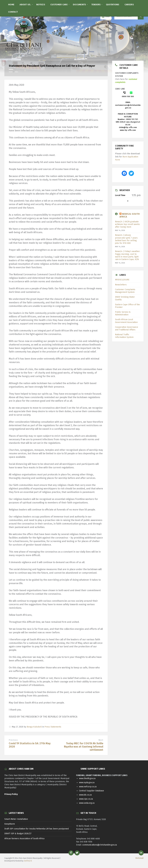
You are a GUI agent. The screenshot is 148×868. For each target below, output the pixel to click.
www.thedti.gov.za (87, 778)
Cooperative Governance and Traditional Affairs (127, 328)
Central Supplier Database (91, 791)
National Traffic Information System (124, 336)
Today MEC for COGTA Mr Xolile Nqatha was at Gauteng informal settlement (84, 747)
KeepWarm (10, 824)
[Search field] (129, 17)
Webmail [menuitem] (140, 858)
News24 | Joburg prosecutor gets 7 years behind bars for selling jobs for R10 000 (126, 239)
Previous (13, 740)
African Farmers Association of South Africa (24, 839)
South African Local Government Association (126, 321)
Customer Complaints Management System (125, 291)
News (17, 72)
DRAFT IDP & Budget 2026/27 (18, 834)
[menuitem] (11, 4)
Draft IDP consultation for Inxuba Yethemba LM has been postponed (37, 829)
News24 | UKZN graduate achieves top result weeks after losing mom (127, 224)
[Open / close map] (106, 17)
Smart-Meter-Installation (16, 819)
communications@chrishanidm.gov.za (100, 845)
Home (10, 72)
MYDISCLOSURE (122, 280)
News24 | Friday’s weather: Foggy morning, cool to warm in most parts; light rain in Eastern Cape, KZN (128, 255)
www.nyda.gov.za (87, 783)
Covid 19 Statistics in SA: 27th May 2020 (30, 745)
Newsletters (121, 285)
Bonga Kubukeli (34, 727)
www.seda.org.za (87, 803)
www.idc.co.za (85, 795)
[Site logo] (24, 55)
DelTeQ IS (28, 861)
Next (101, 740)
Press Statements (53, 727)
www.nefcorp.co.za (88, 787)
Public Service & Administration (123, 313)
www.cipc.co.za (86, 799)
